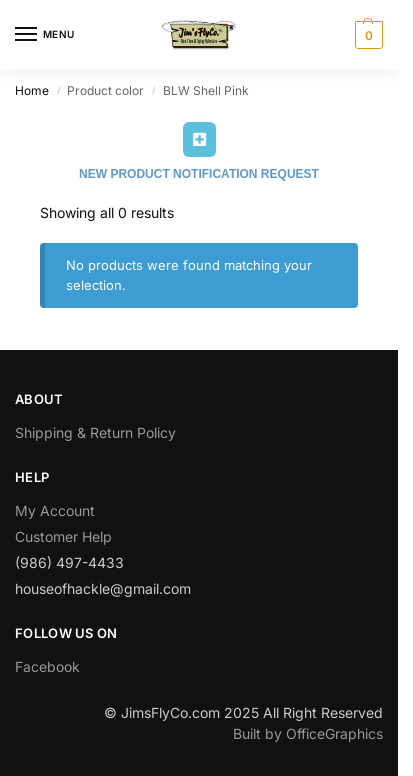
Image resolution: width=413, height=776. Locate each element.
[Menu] (45, 35)
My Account (55, 510)
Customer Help (63, 536)
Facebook (47, 666)
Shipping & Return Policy (95, 432)
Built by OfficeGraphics (308, 733)
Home (32, 90)
